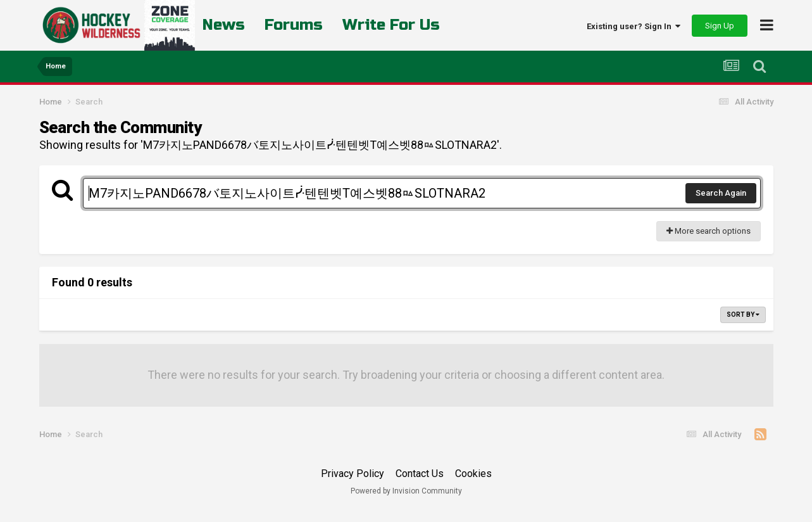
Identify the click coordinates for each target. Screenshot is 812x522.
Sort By (743, 315)
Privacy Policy (353, 474)
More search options (709, 231)
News (224, 25)
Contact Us (420, 474)
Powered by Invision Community (406, 491)
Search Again (721, 193)
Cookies (473, 474)
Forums (294, 25)
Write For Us (391, 25)
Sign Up (720, 26)
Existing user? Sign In (634, 26)
